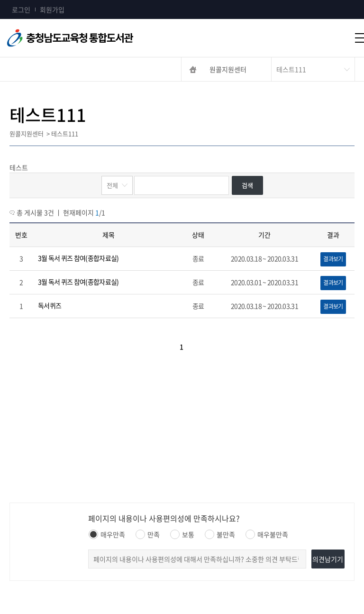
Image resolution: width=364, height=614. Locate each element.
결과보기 (333, 259)
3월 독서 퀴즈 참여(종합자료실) (78, 258)
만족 (148, 534)
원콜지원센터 (228, 69)
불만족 (220, 534)
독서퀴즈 (50, 305)
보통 (182, 534)
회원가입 (52, 9)
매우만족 (107, 534)
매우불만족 (267, 534)
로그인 (21, 9)
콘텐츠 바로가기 (22, 0)
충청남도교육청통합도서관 (104, 38)
